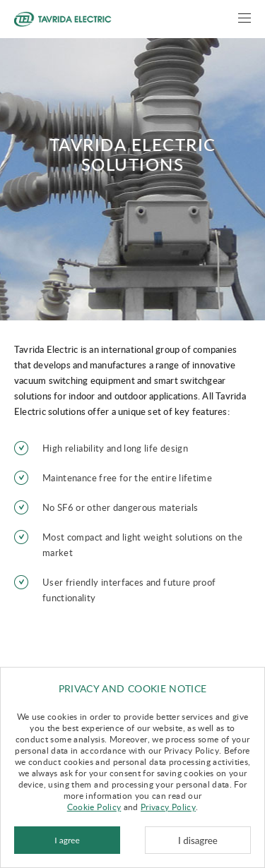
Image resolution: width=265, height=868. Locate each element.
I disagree (198, 840)
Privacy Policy (168, 807)
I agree (67, 840)
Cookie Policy (94, 807)
